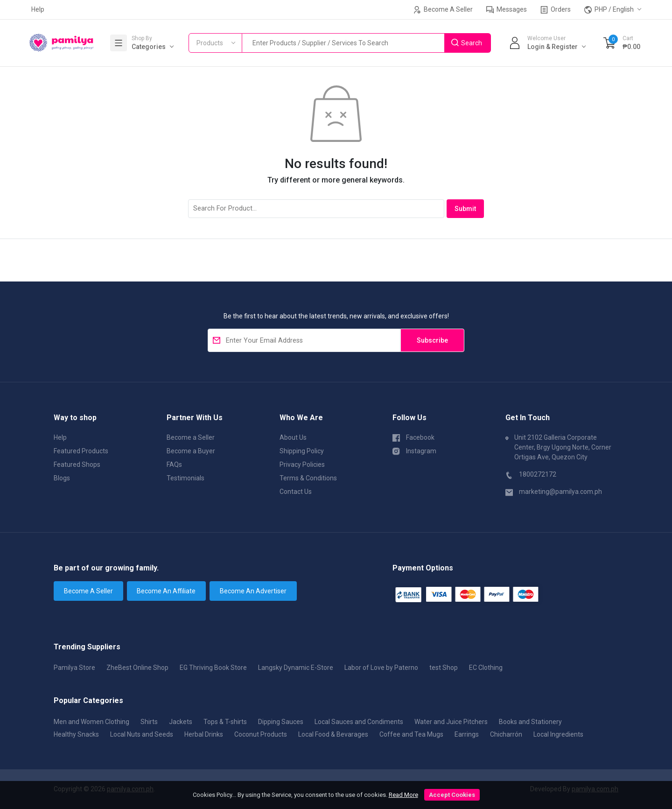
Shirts (149, 722)
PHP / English (609, 10)
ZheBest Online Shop (137, 668)
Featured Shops (77, 464)
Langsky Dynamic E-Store (296, 668)
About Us (293, 437)
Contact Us (296, 492)
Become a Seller (191, 437)
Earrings (467, 734)
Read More (403, 795)
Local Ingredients (558, 734)
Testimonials (185, 478)
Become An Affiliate (166, 591)
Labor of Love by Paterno (381, 668)
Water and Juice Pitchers (451, 722)
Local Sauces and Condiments (359, 722)
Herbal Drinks (204, 734)
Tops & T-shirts (225, 722)
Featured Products (81, 451)
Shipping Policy (302, 451)
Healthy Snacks (76, 734)
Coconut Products (261, 734)
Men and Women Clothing (91, 722)
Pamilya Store (74, 668)
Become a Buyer (191, 451)
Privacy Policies (302, 464)
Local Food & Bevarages (333, 734)
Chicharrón (506, 734)
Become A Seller (443, 10)
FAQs (174, 464)
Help (38, 9)
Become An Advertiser (253, 591)
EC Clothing (486, 668)
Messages (507, 10)
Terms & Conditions (308, 478)
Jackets (181, 722)
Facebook (413, 437)
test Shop (444, 668)
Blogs (62, 478)
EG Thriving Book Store (213, 668)
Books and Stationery (530, 722)
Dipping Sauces (281, 722)
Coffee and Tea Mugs (411, 734)
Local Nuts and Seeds (142, 734)
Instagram (414, 450)
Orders (556, 10)
